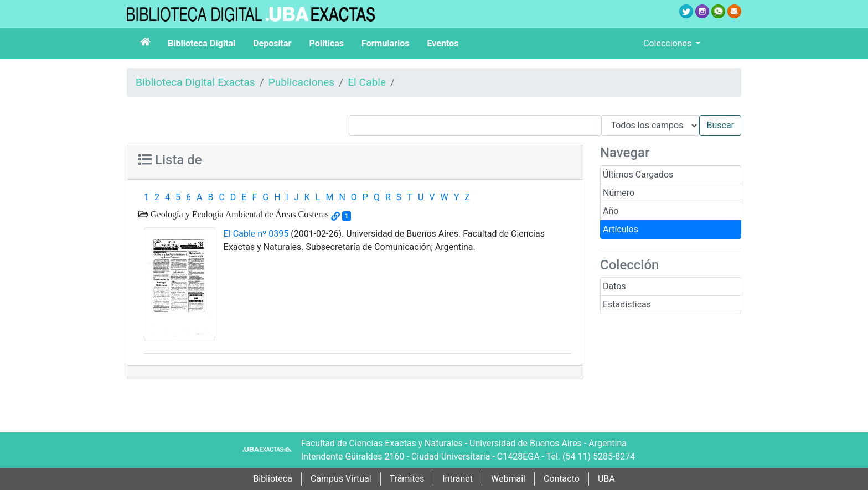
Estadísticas (627, 304)
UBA (606, 479)
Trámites (407, 479)
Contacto (562, 479)
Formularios (385, 43)
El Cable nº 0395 (256, 234)
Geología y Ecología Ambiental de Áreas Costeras (239, 214)
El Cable (367, 82)
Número (619, 193)
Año (611, 211)
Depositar (272, 43)
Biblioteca (273, 479)
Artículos (621, 229)
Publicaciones (302, 82)
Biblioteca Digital (201, 43)
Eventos (443, 43)
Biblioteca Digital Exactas (195, 82)
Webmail (508, 479)
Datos (614, 286)
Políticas (326, 43)
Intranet (458, 479)
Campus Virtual (341, 479)
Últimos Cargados (638, 174)
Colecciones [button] (668, 43)
